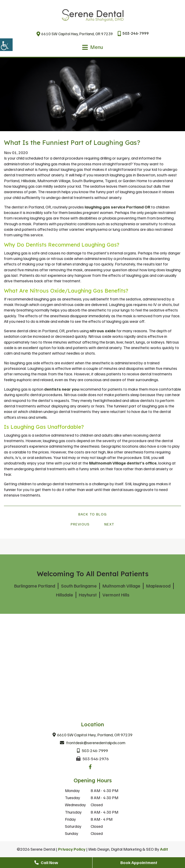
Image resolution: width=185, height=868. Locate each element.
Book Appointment (139, 862)
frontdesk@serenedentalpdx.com (93, 743)
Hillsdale (65, 595)
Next (109, 524)
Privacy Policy (72, 849)
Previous (80, 524)
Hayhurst (88, 595)
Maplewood (158, 586)
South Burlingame (79, 586)
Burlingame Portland (35, 586)
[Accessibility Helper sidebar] (6, 45)
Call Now (46, 862)
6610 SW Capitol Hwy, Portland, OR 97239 (75, 34)
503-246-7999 (133, 33)
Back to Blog (93, 514)
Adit (164, 849)
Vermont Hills (116, 595)
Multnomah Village (121, 586)
